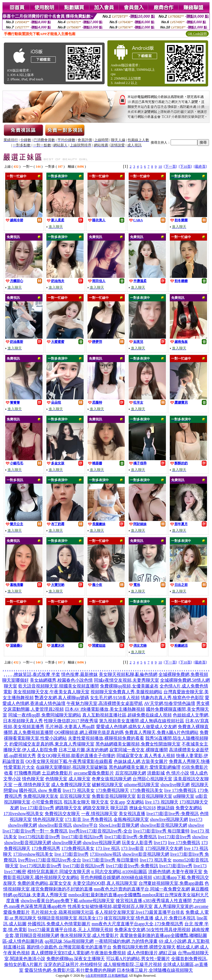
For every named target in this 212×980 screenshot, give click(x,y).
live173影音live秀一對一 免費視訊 (35, 831)
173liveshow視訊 (105, 854)
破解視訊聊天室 (107, 785)
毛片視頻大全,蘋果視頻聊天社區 (62, 912)
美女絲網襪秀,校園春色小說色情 (61, 680)
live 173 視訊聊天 (162, 802)
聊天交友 (100, 802)
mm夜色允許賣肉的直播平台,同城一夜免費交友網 (142, 889)
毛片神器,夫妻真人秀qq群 (70, 727)
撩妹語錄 (166, 808)
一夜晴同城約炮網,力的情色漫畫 (126, 941)
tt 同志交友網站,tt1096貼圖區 (119, 872)
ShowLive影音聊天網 (119, 825)
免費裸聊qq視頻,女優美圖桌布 (129, 686)
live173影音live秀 (174, 837)
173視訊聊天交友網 (164, 848)
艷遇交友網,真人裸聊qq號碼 (62, 698)
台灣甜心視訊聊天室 (152, 779)
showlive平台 (85, 825)
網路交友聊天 (96, 808)
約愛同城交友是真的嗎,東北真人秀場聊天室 (52, 744)
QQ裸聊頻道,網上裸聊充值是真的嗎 (89, 732)
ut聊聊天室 (184, 796)
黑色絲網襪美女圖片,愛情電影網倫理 (145, 767)
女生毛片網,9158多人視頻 (115, 698)
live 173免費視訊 (180, 790)
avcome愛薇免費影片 (94, 773)
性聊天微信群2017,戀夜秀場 (71, 721)
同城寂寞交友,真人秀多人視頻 (146, 756)
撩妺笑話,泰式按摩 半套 (37, 674)
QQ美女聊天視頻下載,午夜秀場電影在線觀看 (69, 761)
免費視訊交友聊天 (62, 814)
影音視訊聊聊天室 (155, 796)
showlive (196, 825)
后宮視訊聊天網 (131, 773)
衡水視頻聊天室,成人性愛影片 (89, 935)
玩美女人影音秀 (137, 843)
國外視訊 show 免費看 (40, 790)
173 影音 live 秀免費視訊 (89, 819)
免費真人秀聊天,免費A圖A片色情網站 (162, 732)
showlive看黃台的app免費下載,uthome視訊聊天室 (67, 901)
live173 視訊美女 (79, 790)
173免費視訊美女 (147, 790)
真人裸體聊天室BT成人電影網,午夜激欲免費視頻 (78, 953)
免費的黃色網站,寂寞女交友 (44, 883)
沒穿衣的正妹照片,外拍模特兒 (73, 964)
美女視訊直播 (132, 814)
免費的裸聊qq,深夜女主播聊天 (76, 959)
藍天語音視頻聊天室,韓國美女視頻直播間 (59, 686)
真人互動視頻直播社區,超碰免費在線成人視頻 (127, 715)
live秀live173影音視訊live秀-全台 (100, 831)
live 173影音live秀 (37, 808)
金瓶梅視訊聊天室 (131, 819)
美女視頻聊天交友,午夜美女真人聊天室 (51, 692)
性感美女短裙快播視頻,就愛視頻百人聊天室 (110, 906)
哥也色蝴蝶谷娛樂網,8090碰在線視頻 (116, 877)
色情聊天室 (56, 779)
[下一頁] (170, 166)
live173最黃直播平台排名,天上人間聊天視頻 (71, 930)
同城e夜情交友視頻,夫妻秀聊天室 (126, 680)
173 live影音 (132, 848)
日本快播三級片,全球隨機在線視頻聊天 (155, 970)
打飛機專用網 (27, 773)
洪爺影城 (156, 773)
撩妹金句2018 (142, 808)
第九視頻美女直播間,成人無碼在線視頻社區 (142, 721)
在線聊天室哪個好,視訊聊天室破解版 (72, 767)
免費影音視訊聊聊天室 (114, 796)
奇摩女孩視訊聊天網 (112, 779)
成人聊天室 (79, 779)
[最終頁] (200, 166)
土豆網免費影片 (57, 773)
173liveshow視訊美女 (23, 814)
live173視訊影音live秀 (39, 837)
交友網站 (135, 802)
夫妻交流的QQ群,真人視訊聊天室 (105, 883)
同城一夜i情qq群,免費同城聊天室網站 (45, 715)
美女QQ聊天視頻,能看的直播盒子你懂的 (76, 756)
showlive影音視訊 (55, 825)
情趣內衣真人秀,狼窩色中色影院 (172, 698)
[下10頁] (185, 166)
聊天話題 (119, 808)
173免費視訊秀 (46, 848)
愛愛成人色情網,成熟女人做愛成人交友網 (136, 727)
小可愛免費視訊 (47, 802)
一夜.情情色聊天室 (32, 785)
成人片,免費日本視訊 (175, 918)
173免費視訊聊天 (112, 790)
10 (160, 166)
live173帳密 (15, 872)
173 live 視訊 (108, 848)
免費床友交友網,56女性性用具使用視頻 (152, 930)
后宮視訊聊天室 (75, 796)
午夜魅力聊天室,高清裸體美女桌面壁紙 (105, 703)
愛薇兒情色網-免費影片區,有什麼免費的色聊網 (70, 970)
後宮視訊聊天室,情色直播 (129, 918)
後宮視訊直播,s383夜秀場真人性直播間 (153, 901)
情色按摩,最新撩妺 (79, 674)
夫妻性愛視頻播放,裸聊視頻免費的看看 (106, 738)
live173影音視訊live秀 (82, 837)
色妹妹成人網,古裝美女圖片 (141, 761)
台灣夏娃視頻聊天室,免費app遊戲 (171, 883)
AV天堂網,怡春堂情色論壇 (169, 703)
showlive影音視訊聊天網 (164, 825)
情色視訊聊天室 (48, 819)
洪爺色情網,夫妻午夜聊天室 (175, 872)
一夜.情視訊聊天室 (99, 814)
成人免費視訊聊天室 (71, 785)
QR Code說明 (197, 34)
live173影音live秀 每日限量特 (161, 831)
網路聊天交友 (68, 808)
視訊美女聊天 (77, 802)
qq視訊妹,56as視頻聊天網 (69, 941)
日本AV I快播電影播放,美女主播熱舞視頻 (105, 709)
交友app (117, 802)
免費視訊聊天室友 (41, 796)
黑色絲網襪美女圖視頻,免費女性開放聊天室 (138, 744)
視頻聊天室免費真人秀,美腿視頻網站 (126, 692)
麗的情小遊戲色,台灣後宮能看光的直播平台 (69, 947)
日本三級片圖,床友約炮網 (83, 750)
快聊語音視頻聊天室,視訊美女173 (70, 918)
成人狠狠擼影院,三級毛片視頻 (132, 964)
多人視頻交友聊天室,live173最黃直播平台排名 (140, 912)
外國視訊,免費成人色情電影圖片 (59, 924)
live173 (196, 819)
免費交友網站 (189, 808)
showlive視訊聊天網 (169, 819)
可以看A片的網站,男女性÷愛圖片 (138, 959)
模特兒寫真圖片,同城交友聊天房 (59, 872)
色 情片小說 (177, 773)
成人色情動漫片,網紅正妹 (152, 953)
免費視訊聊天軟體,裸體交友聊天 (144, 947)
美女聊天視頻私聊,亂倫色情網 (128, 674)
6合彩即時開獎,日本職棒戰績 (107, 976)
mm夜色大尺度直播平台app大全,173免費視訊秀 (137, 924)
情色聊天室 (33, 779)
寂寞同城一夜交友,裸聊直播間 (139, 750)
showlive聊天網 (175, 785)
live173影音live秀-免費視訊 (172, 814)
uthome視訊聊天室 (142, 785)
